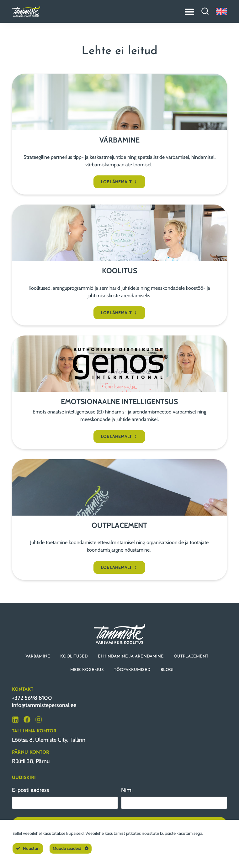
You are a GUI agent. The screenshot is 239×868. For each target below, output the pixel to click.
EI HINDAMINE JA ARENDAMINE (131, 656)
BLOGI (167, 670)
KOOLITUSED (74, 656)
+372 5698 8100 (32, 698)
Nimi (127, 790)
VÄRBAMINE (38, 656)
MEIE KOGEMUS (87, 670)
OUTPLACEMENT (191, 656)
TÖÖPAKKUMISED (132, 670)
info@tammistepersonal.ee (44, 705)
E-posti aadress (31, 790)
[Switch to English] (221, 11)
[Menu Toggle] (189, 12)
